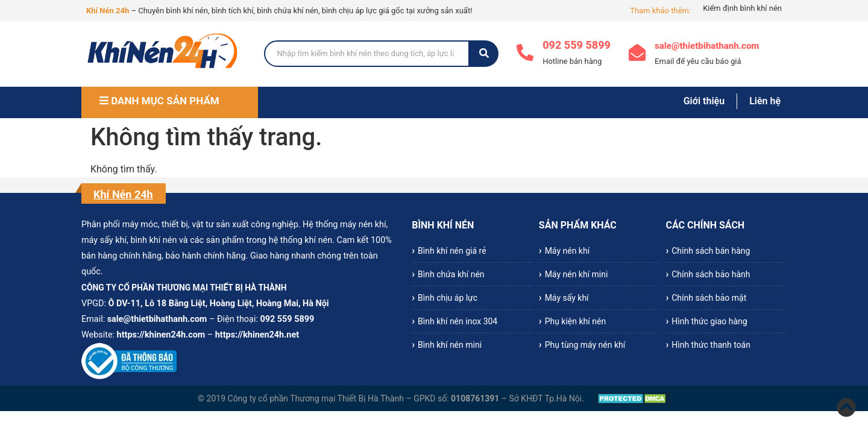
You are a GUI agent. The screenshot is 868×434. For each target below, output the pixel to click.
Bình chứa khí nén (451, 274)
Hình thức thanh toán (711, 345)
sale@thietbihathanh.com (707, 46)
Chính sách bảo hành (711, 274)
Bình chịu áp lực (448, 298)
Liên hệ (765, 101)
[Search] (367, 54)
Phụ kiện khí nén (576, 321)
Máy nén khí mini (577, 274)
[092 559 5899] (525, 54)
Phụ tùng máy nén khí (585, 345)
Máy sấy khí (567, 298)
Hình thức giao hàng (709, 321)
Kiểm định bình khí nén (742, 8)
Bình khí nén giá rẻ (452, 251)
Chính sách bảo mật (709, 298)
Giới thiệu (704, 101)
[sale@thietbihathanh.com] (637, 54)
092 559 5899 (577, 45)
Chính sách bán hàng (711, 251)
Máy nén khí (567, 251)
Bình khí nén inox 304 (458, 321)
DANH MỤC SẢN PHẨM (159, 101)
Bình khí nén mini (450, 345)
